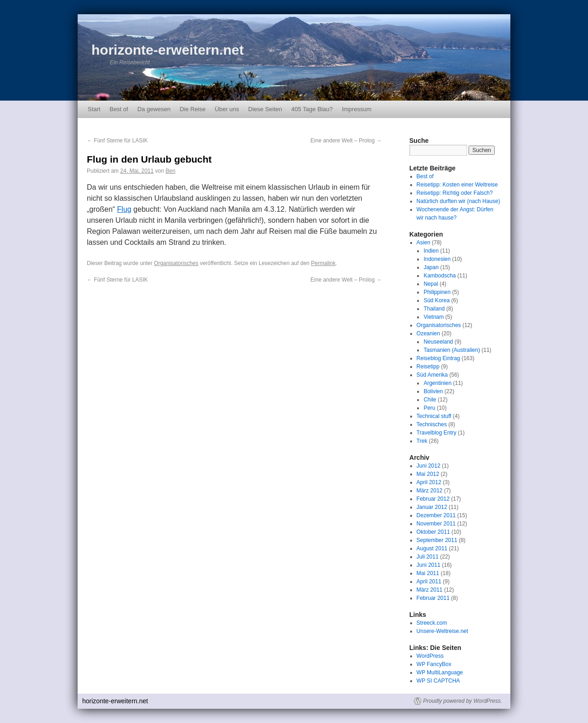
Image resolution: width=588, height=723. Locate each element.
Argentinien (438, 383)
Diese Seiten (265, 109)
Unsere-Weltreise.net (443, 631)
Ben (170, 171)
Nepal (431, 284)
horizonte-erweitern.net (168, 50)
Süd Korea (437, 300)
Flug (124, 209)
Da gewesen (154, 109)
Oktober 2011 (433, 532)
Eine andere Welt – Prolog (346, 141)
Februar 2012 (433, 499)
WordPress (430, 656)
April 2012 (429, 482)
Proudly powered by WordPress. (463, 701)
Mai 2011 (428, 573)
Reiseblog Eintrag (438, 358)
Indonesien (437, 259)
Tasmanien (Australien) (452, 350)
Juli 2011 (428, 557)
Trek (422, 441)
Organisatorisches (176, 263)
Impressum (356, 109)
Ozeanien (428, 333)
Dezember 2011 (436, 515)
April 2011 (429, 582)
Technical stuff (434, 416)
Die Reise (192, 109)
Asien (424, 243)
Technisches (432, 424)
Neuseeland (438, 342)
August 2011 (432, 548)
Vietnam (434, 317)
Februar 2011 (433, 598)
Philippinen (437, 292)
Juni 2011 (429, 565)
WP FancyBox (434, 664)
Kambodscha (440, 276)
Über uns (227, 109)
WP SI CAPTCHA (438, 681)
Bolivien (433, 391)
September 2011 (437, 540)
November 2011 (436, 524)
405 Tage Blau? (312, 109)
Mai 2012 (428, 474)
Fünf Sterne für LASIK (117, 141)
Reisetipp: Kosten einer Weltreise (457, 185)
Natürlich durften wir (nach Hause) (458, 201)
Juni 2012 (429, 466)
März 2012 (430, 491)
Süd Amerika (432, 375)
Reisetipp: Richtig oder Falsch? (455, 193)
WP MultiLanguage (440, 672)
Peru (429, 408)
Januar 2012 (432, 507)
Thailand (434, 309)
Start (94, 109)
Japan (431, 267)
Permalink (323, 263)
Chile (430, 400)
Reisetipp (428, 367)
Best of (119, 109)
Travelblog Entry (437, 433)
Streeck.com (432, 623)
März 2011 (430, 590)
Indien (431, 251)
